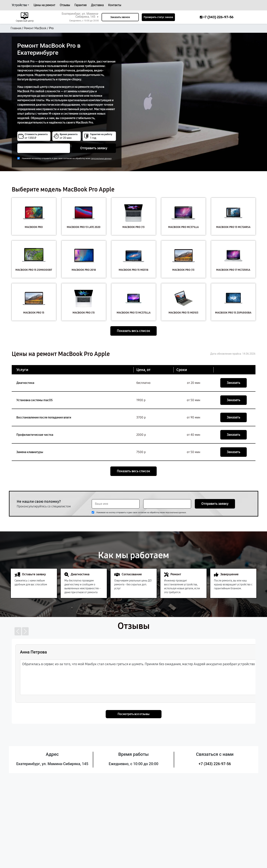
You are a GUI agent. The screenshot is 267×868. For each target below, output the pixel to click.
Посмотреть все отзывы (134, 714)
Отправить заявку (94, 148)
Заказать (234, 383)
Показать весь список (133, 331)
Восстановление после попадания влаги (44, 417)
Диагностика (25, 383)
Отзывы (65, 5)
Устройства (19, 5)
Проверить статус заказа (158, 17)
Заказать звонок (120, 17)
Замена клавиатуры (30, 452)
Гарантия (80, 5)
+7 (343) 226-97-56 (215, 764)
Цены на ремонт (44, 5)
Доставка (97, 5)
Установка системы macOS (35, 400)
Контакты (115, 5)
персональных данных (101, 158)
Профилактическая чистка (35, 435)
